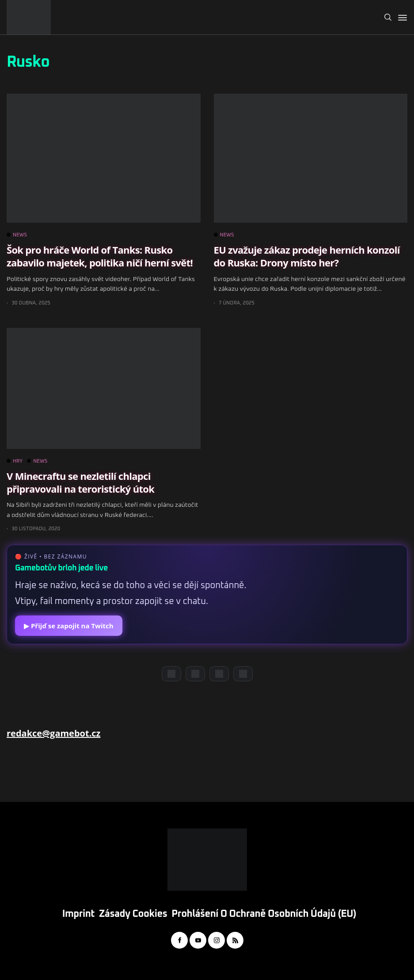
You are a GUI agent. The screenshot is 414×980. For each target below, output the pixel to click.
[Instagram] (219, 674)
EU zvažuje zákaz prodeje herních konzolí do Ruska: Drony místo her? (307, 256)
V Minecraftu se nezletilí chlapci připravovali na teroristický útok (80, 482)
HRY (15, 461)
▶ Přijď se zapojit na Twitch (69, 626)
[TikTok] (243, 674)
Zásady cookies (133, 914)
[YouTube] (195, 674)
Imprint (78, 914)
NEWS (17, 235)
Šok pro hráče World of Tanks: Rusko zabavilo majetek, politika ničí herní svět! (100, 256)
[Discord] (171, 674)
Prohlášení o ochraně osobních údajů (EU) (264, 914)
